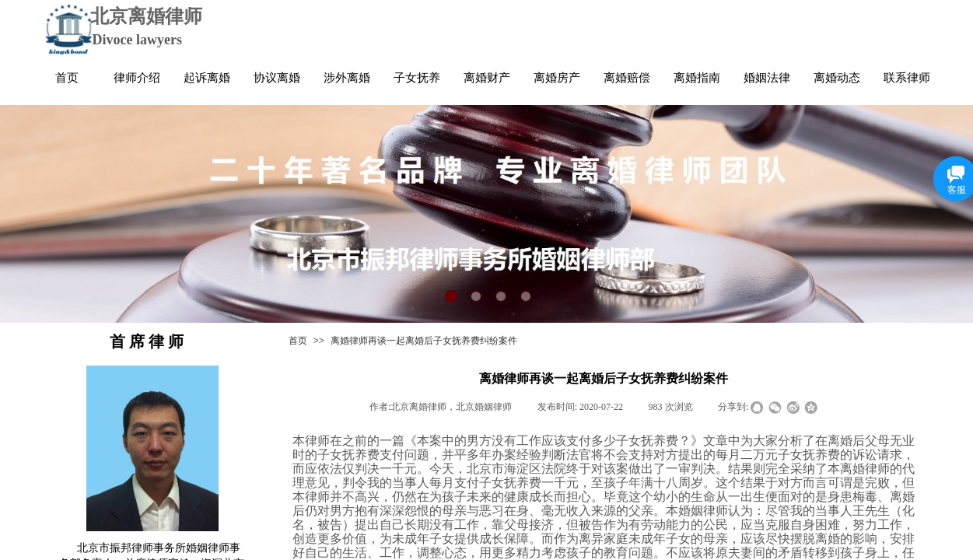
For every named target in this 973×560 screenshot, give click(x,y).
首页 (298, 341)
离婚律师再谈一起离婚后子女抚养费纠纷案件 (424, 341)
